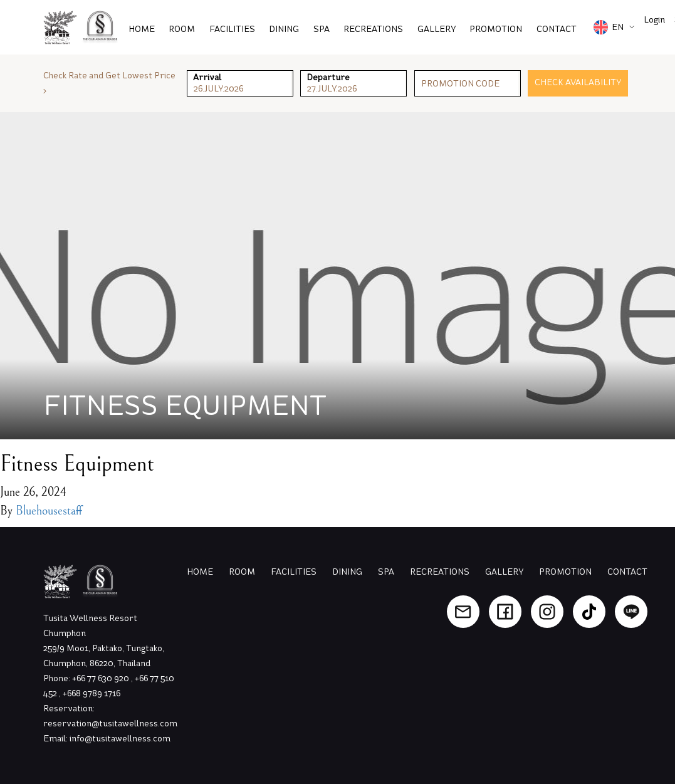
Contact (557, 29)
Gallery (437, 29)
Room (182, 29)
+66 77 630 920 (102, 678)
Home (142, 29)
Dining (284, 29)
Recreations (373, 29)
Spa (322, 29)
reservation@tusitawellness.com (110, 724)
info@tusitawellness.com (120, 739)
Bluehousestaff (49, 511)
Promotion (565, 572)
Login (654, 20)
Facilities (232, 29)
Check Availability (578, 82)
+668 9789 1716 (92, 693)
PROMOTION (496, 29)
